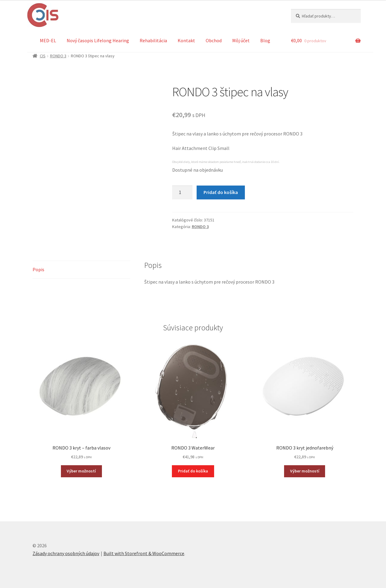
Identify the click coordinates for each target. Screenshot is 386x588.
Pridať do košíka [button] (193, 471)
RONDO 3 (58, 56)
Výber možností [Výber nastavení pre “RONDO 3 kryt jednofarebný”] (305, 471)
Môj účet (241, 40)
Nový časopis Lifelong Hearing (98, 40)
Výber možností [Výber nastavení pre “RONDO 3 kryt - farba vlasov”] (81, 471)
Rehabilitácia (153, 40)
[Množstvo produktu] (182, 192)
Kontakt (186, 40)
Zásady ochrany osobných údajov (66, 553)
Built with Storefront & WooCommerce (144, 553)
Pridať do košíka (221, 192)
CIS (43, 56)
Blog (265, 40)
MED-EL (48, 40)
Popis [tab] (38, 269)
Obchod (214, 40)
